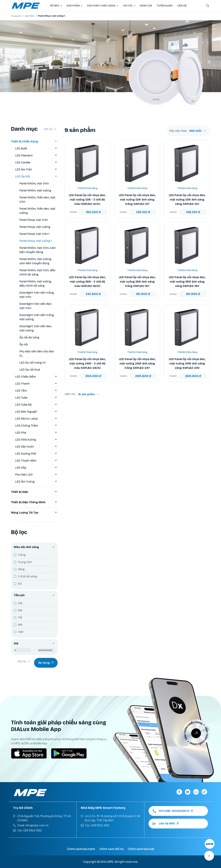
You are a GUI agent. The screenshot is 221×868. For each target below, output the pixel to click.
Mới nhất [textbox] (196, 131)
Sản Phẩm (30, 16)
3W (20, 603)
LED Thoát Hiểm (36, 461)
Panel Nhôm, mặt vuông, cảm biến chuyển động (36, 261)
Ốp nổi (24, 344)
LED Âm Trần (36, 170)
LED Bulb (36, 149)
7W (20, 618)
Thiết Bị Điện (34, 492)
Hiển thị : (70, 394)
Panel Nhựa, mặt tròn (34, 220)
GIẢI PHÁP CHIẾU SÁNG (103, 6)
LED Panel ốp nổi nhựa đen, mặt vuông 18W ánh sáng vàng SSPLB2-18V (187, 282)
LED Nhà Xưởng (36, 440)
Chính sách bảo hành (81, 849)
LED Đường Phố (36, 454)
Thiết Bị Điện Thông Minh (34, 502)
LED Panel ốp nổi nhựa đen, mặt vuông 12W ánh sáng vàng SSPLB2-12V (187, 200)
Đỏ (20, 584)
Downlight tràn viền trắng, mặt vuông (37, 317)
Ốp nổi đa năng (29, 337)
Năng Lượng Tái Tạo (34, 513)
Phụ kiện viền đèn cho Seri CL (37, 354)
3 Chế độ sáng (28, 576)
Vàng (21, 569)
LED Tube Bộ (36, 405)
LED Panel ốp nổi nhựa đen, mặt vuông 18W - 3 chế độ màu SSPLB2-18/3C (87, 282)
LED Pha (36, 433)
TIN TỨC (129, 6)
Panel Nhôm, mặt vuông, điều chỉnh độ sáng (36, 284)
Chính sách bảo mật (141, 849)
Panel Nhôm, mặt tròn (34, 183)
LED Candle (36, 163)
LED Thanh (36, 384)
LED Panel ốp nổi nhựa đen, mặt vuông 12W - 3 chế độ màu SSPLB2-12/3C (87, 200)
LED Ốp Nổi (36, 177)
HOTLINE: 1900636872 (173, 811)
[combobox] (198, 131)
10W (21, 632)
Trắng (22, 555)
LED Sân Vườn (36, 447)
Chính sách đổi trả (111, 849)
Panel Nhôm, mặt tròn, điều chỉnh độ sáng (37, 272)
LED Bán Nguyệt (36, 412)
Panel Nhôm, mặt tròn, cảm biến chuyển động (37, 250)
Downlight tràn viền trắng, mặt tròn (37, 295)
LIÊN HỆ (182, 6)
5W (20, 610)
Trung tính (25, 562)
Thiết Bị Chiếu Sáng (34, 142)
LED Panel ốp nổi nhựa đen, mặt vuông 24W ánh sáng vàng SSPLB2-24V (187, 363)
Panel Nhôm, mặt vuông (35, 190)
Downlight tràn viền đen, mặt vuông (36, 328)
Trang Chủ (16, 16)
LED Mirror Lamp (36, 419)
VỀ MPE (56, 6)
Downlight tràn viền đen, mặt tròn (36, 306)
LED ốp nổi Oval (30, 370)
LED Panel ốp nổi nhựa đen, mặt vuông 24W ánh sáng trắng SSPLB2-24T (137, 363)
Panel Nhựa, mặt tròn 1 (34, 234)
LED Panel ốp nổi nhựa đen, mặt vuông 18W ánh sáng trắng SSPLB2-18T (137, 282)
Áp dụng (46, 663)
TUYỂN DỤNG (165, 6)
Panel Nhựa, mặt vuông (35, 227)
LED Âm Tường (36, 482)
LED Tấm (36, 391)
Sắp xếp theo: (178, 131)
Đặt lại (50, 129)
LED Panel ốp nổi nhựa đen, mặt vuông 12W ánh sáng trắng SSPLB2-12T (137, 200)
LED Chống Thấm (36, 426)
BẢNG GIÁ (146, 6)
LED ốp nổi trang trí (32, 363)
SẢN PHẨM (74, 6)
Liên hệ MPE (166, 824)
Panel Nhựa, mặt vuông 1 (36, 241)
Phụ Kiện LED (36, 475)
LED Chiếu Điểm (36, 377)
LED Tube (36, 398)
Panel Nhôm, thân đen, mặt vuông (37, 211)
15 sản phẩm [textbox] (86, 394)
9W (20, 625)
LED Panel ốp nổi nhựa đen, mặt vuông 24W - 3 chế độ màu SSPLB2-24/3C (87, 363)
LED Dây (36, 468)
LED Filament (36, 156)
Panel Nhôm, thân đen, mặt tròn (37, 200)
